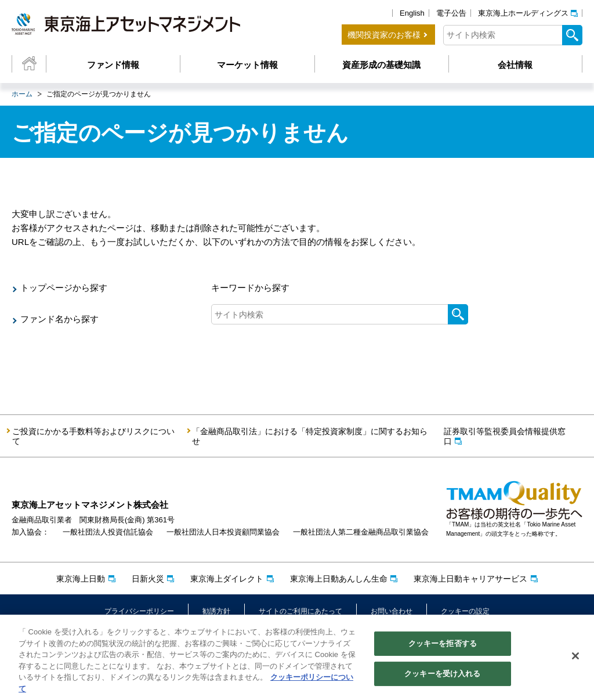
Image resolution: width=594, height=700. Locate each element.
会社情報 (515, 65)
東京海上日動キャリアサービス (470, 579)
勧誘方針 (216, 611)
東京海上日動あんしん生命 (339, 579)
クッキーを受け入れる (442, 677)
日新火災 (148, 579)
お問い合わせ (392, 611)
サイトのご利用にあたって (300, 611)
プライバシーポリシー (139, 611)
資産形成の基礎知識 (381, 65)
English (412, 13)
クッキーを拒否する (443, 647)
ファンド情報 (113, 65)
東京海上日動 (81, 579)
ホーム (22, 94)
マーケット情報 (247, 65)
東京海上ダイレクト (227, 579)
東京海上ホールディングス (523, 13)
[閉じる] (575, 660)
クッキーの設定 (465, 611)
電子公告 (451, 13)
